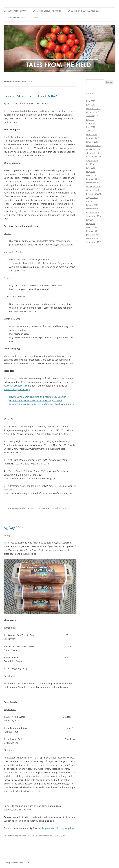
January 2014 (92, 235)
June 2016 (91, 168)
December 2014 (93, 209)
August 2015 (92, 198)
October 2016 (93, 153)
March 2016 (92, 175)
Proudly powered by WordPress (17, 862)
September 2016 (94, 157)
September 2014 (94, 216)
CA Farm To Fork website (38, 508)
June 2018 (91, 105)
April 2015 (91, 201)
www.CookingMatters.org (17, 389)
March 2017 (92, 134)
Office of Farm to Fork (15, 11)
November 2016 (94, 149)
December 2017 (93, 108)
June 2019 (91, 101)
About (37, 18)
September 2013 (94, 242)
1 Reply (7, 535)
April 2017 (91, 131)
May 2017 (91, 127)
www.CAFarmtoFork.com (17, 386)
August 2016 (92, 160)
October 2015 (93, 190)
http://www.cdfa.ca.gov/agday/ (58, 828)
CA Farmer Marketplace (15, 18)
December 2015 (93, 183)
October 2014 (93, 212)
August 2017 (92, 116)
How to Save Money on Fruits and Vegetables (33, 397)
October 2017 (93, 112)
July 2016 (90, 164)
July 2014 (90, 220)
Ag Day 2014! (14, 528)
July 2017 (90, 120)
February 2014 (93, 231)
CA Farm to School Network (47, 11)
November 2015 (94, 186)
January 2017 (92, 142)
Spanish (62, 397)
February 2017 (93, 138)
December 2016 (93, 146)
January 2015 (92, 205)
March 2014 (92, 227)
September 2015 (94, 194)
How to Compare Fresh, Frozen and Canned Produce (36, 404)
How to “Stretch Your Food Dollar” (31, 96)
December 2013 (93, 238)
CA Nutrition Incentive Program (84, 11)
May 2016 (91, 172)
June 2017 (91, 123)
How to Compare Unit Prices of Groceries (30, 401)
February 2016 (93, 179)
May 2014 (91, 223)
